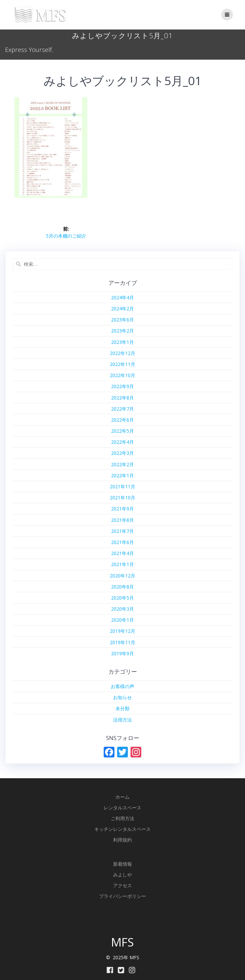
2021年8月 (122, 520)
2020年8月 (122, 587)
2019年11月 (122, 642)
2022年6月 (122, 420)
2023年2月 (122, 331)
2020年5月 (122, 598)
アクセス (122, 885)
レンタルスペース (122, 808)
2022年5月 (122, 431)
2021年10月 (122, 498)
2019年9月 (122, 653)
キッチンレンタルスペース (122, 829)
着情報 (125, 864)
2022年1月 (122, 475)
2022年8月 (122, 398)
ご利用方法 (122, 818)
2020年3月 (122, 609)
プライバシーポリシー (122, 896)
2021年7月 (122, 531)
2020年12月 (122, 576)
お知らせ (122, 697)
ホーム (122, 797)
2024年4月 (122, 297)
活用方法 (122, 720)
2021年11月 (122, 486)
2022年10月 (122, 375)
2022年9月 (122, 386)
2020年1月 (122, 620)
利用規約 (122, 840)
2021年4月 (122, 553)
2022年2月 (122, 464)
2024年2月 (122, 309)
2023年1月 (122, 342)
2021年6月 (122, 542)
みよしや (122, 875)
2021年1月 (122, 564)
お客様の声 (122, 686)
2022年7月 (122, 409)
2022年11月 (122, 364)
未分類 (122, 708)
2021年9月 (122, 509)
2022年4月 (122, 442)
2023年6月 (122, 320)
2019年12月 (122, 631)
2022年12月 (122, 353)
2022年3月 (122, 453)
